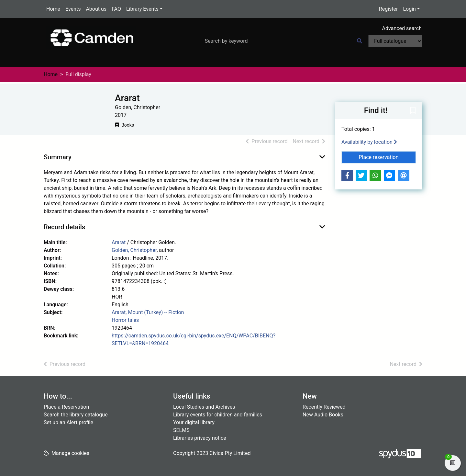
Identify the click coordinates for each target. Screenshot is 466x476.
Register (388, 9)
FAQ (116, 9)
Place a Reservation (66, 407)
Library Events (142, 9)
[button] (413, 111)
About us (96, 9)
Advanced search (402, 28)
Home (53, 9)
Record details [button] (64, 227)
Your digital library (194, 422)
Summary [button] (58, 157)
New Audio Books (323, 415)
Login (409, 9)
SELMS (181, 430)
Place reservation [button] (388, 157)
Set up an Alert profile (68, 422)
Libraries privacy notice (200, 438)
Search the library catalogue (76, 415)
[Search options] (395, 41)
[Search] (360, 41)
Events (73, 9)
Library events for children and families (218, 415)
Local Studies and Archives (204, 407)
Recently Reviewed (324, 407)
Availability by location (369, 142)
